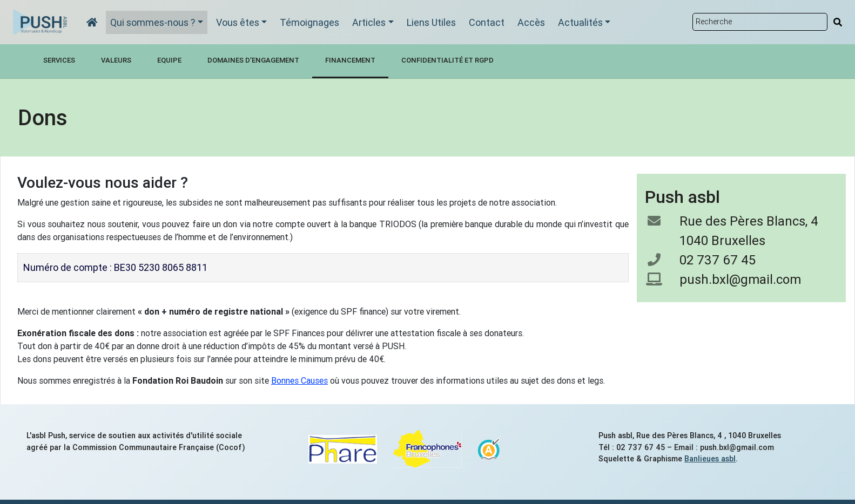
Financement (350, 60)
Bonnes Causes (299, 380)
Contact (487, 22)
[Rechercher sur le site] (760, 22)
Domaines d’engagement (253, 60)
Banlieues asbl (710, 459)
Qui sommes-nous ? (153, 22)
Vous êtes (238, 22)
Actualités (580, 22)
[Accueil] (92, 22)
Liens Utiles (431, 22)
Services (59, 60)
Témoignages (309, 22)
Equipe (169, 60)
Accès (531, 22)
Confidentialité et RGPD (447, 60)
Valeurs (116, 60)
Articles (369, 22)
